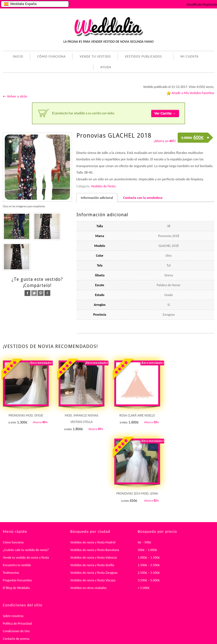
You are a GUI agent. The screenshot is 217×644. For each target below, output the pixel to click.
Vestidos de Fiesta (103, 186)
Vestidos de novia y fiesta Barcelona (95, 550)
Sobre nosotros (13, 616)
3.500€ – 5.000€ (149, 580)
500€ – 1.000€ (147, 550)
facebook (27, 293)
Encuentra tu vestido (17, 565)
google (47, 293)
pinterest (41, 293)
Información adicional (97, 198)
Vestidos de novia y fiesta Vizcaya (93, 580)
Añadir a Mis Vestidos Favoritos (193, 93)
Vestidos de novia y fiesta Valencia (94, 557)
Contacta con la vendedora (143, 198)
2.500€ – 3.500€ (149, 573)
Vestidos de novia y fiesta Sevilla (92, 565)
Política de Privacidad (17, 623)
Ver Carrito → (165, 113)
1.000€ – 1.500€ (149, 557)
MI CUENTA (188, 57)
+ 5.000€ (144, 588)
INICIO (18, 56)
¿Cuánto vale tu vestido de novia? (26, 550)
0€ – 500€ (144, 542)
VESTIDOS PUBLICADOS (142, 57)
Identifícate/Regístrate (202, 4)
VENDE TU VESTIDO (95, 56)
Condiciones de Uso (16, 631)
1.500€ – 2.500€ (149, 565)
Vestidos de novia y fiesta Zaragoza (94, 573)
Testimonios (11, 573)
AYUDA (105, 68)
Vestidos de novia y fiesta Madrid (93, 542)
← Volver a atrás (15, 96)
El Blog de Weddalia (16, 588)
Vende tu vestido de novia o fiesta (26, 557)
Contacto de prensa (16, 639)
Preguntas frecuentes (17, 580)
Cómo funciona (13, 542)
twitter (34, 293)
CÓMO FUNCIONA (52, 56)
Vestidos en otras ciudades (88, 588)
